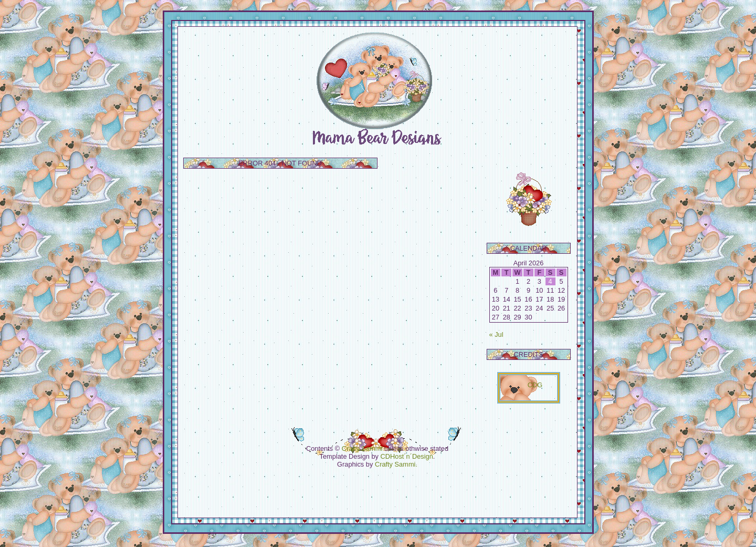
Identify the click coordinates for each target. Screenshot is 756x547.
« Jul (496, 334)
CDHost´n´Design (407, 456)
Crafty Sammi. (396, 464)
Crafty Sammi (362, 448)
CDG (535, 385)
